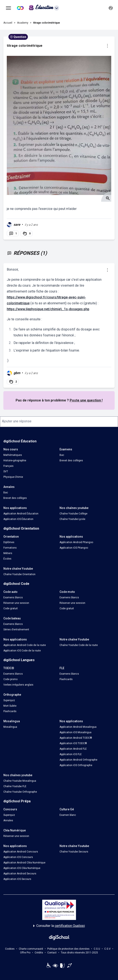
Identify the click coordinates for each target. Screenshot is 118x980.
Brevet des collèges (71, 460)
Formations (10, 548)
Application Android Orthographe (78, 760)
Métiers (8, 553)
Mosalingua (10, 727)
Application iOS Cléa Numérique (22, 868)
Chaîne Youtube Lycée (72, 519)
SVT (6, 471)
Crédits (39, 953)
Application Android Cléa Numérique (24, 863)
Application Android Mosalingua (78, 727)
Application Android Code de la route (25, 645)
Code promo (10, 679)
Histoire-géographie (15, 460)
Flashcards (66, 679)
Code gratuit (11, 608)
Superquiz (9, 700)
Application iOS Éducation (18, 519)
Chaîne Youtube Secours (74, 852)
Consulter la (59, 926)
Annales (8, 820)
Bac (62, 455)
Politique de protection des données (68, 949)
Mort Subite (10, 706)
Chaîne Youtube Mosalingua (20, 781)
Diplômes (9, 542)
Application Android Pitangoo (76, 542)
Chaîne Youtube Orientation (19, 574)
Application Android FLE (73, 749)
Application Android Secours (20, 874)
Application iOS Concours (18, 857)
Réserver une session (16, 603)
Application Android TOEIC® (76, 738)
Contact (52, 953)
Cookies (10, 949)
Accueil (8, 23)
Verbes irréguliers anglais (18, 685)
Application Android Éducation (21, 514)
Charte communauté (31, 949)
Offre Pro (25, 953)
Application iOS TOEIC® (73, 743)
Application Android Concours (21, 852)
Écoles (7, 559)
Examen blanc (68, 815)
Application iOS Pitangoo (74, 548)
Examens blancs (13, 597)
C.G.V (107, 949)
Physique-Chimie (13, 477)
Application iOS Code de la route (22, 651)
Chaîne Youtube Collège (73, 514)
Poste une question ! (86, 400)
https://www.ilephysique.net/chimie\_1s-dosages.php (48, 309)
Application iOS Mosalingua (75, 732)
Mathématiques (13, 455)
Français (8, 466)
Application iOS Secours (17, 879)
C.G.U (97, 949)
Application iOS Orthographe (76, 765)
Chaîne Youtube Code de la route (79, 645)
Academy (23, 23)
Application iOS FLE (71, 754)
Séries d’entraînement (16, 630)
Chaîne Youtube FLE (15, 786)
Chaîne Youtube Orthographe (20, 792)
